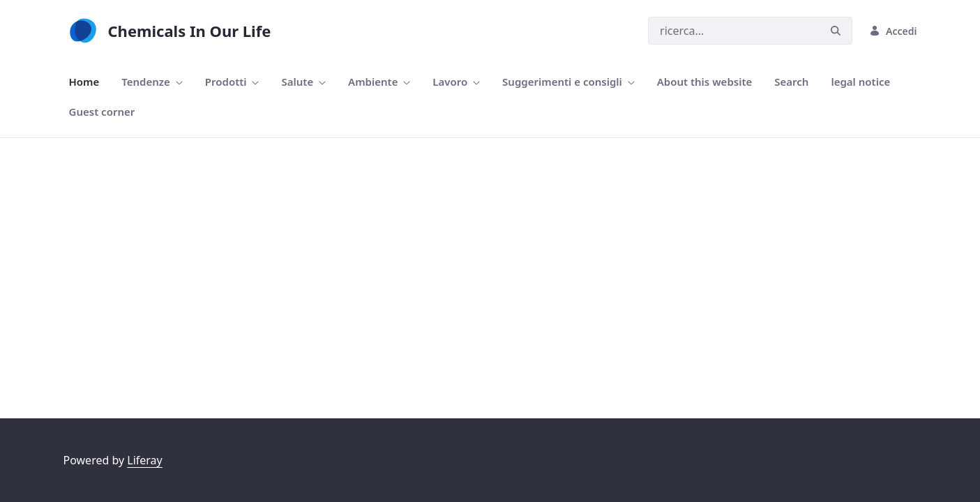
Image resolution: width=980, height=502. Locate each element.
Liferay (144, 460)
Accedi (893, 31)
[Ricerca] (734, 31)
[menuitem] (84, 82)
